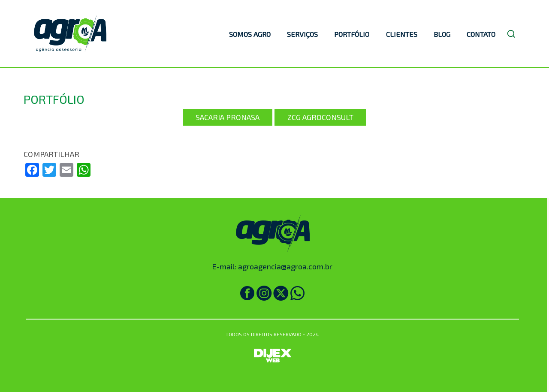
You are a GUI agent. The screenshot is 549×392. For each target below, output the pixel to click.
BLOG (442, 34)
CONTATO (481, 34)
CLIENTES (402, 34)
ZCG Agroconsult (320, 117)
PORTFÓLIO (352, 34)
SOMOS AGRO (250, 34)
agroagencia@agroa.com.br (285, 266)
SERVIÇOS (302, 34)
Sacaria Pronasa (228, 117)
